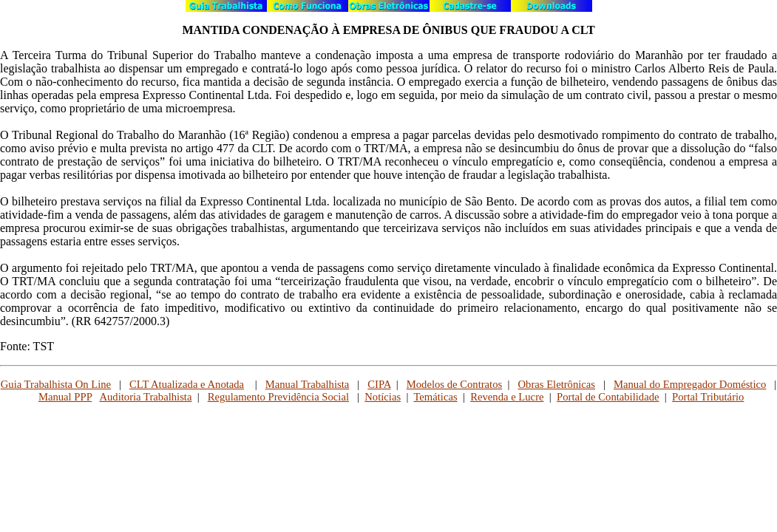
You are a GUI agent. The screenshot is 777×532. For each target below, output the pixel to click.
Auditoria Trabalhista (145, 397)
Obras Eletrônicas (556, 384)
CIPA (379, 384)
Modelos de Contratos (454, 384)
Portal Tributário (708, 397)
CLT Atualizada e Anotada (187, 384)
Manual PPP (65, 397)
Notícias (383, 397)
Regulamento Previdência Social (278, 397)
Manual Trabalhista (308, 384)
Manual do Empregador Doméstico (690, 384)
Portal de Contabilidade (608, 397)
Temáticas (435, 397)
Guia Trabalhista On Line (56, 384)
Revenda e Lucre (507, 397)
